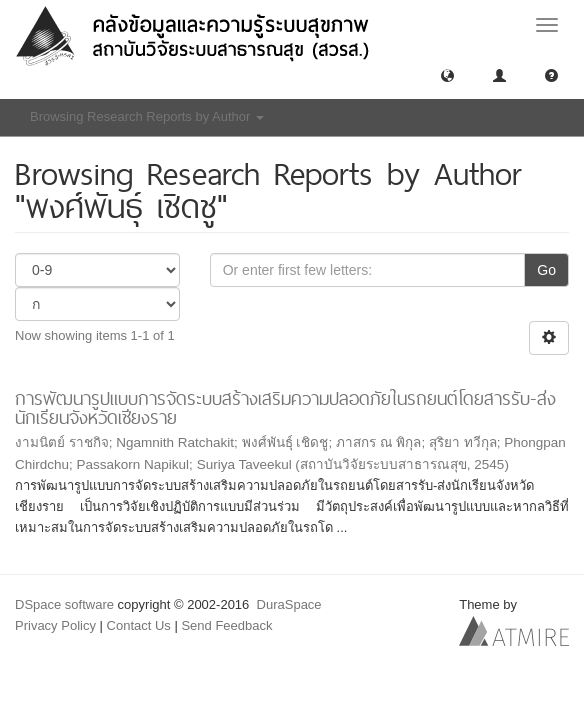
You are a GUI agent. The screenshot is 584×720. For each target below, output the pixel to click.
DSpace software (64, 604)
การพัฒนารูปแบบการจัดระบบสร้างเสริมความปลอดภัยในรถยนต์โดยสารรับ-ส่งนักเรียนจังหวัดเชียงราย (285, 408)
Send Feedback (226, 625)
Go (546, 270)
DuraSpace (289, 604)
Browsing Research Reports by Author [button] (147, 116)
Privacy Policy (55, 625)
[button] (447, 74)
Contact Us (139, 625)
